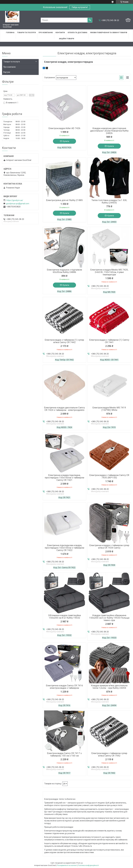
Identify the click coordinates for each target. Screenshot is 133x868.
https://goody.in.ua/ (15, 200)
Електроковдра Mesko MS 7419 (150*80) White (109, 409)
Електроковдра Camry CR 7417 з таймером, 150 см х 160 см (64, 754)
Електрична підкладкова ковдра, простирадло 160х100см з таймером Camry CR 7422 (64, 548)
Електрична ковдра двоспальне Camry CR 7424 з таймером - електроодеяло (64, 409)
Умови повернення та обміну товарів (109, 33)
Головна (10, 33)
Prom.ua (80, 863)
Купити (66, 141)
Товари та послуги (26, 33)
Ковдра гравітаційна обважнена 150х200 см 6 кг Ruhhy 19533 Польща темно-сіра (109, 618)
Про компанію (46, 33)
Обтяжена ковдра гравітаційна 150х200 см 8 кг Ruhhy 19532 (64, 617)
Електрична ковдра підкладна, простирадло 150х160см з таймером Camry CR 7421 (64, 478)
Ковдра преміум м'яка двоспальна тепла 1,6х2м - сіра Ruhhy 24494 (109, 687)
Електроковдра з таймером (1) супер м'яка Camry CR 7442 (64, 341)
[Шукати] (90, 20)
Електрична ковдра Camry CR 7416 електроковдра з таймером (64, 687)
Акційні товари (66, 39)
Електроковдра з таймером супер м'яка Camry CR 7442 (109, 754)
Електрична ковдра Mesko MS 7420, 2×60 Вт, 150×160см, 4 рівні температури (109, 272)
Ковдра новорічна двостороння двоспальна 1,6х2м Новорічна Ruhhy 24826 (109, 131)
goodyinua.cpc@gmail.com (18, 204)
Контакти (60, 33)
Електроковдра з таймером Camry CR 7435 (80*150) (109, 476)
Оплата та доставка (77, 33)
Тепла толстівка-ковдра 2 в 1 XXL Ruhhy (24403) (109, 201)
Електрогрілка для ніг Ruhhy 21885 (64, 200)
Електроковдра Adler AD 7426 (64, 128)
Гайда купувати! (80, 7)
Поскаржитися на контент (67, 865)
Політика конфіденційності (88, 865)
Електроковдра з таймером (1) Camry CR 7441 (109, 341)
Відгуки (7, 72)
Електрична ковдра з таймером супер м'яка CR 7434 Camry (109, 547)
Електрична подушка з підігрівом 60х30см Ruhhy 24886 (64, 271)
